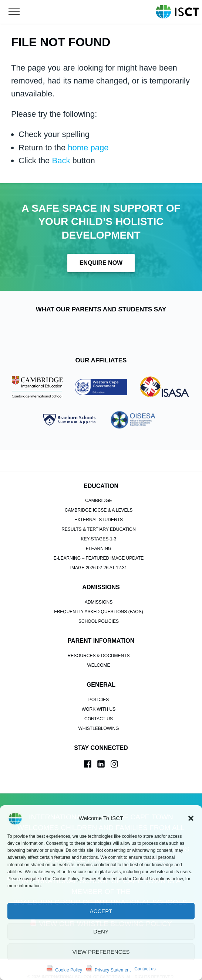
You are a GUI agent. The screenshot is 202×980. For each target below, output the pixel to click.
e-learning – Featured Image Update (99, 538)
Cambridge (99, 481)
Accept (101, 911)
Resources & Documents (98, 635)
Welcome (98, 645)
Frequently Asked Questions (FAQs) (98, 591)
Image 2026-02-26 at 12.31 (99, 548)
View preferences (101, 952)
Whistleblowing (98, 708)
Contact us (145, 969)
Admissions (99, 582)
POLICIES (99, 679)
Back (61, 161)
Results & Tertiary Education (99, 509)
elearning (99, 529)
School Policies (99, 601)
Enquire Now (101, 263)
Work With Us (99, 689)
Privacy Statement (113, 970)
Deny (101, 931)
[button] (191, 818)
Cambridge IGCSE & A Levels (99, 490)
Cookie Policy (69, 970)
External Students (99, 500)
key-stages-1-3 (98, 519)
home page (88, 148)
